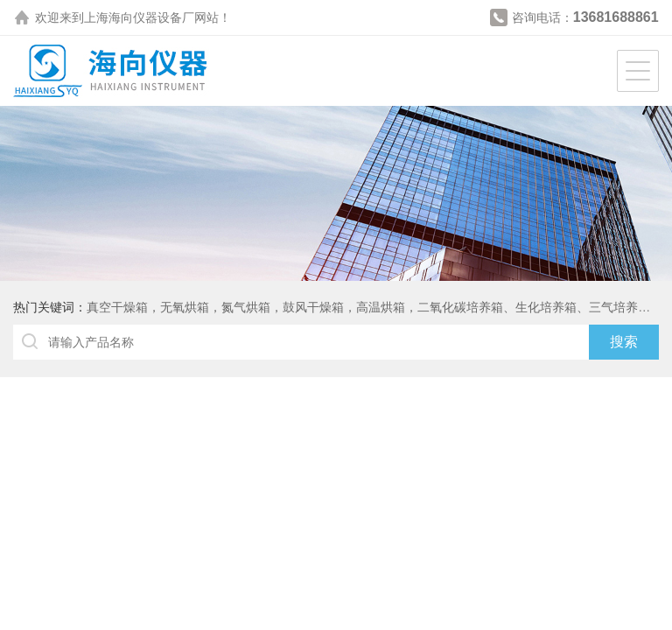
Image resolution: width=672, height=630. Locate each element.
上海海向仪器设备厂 (139, 17)
